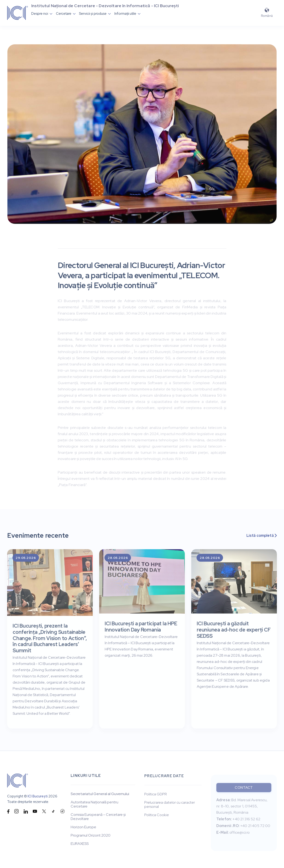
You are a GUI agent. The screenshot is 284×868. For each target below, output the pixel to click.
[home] (17, 13)
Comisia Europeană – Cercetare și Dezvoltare (98, 817)
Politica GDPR (156, 796)
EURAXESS (80, 844)
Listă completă (261, 536)
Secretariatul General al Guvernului (100, 794)
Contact (244, 791)
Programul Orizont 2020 (91, 836)
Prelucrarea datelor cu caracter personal (170, 806)
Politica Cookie (157, 816)
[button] (42, 14)
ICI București (38, 797)
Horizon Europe (83, 828)
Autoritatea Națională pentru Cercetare (94, 805)
